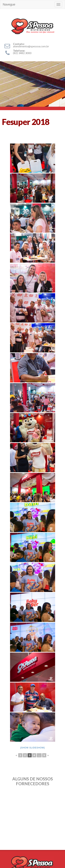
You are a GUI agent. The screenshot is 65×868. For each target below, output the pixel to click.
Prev (5, 796)
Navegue (9, 4)
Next (60, 796)
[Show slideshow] (32, 748)
